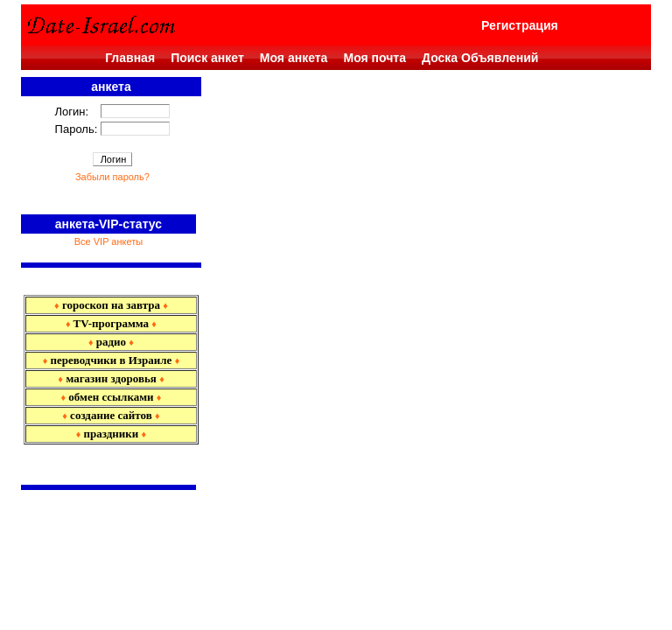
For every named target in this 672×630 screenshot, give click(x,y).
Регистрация (520, 25)
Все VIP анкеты (108, 241)
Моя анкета (294, 58)
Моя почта (374, 58)
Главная (130, 58)
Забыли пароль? (112, 177)
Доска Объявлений (480, 58)
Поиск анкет (207, 58)
